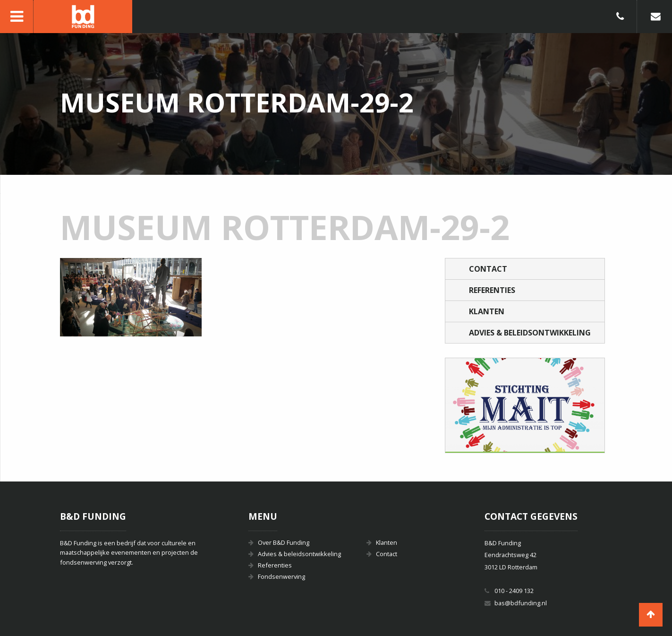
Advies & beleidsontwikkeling (530, 333)
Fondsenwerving (281, 576)
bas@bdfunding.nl (521, 603)
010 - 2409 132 (514, 591)
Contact (488, 269)
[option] (525, 405)
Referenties (492, 290)
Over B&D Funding (284, 542)
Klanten (487, 311)
